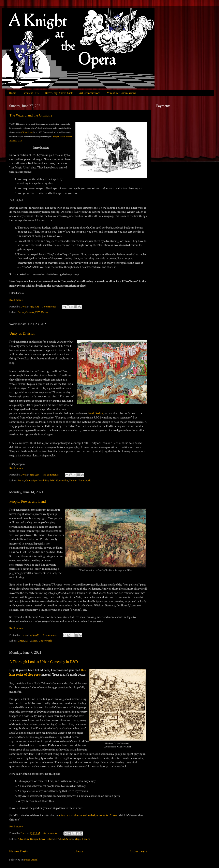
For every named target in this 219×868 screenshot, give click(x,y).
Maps (34, 641)
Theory (86, 839)
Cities (21, 641)
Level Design (95, 413)
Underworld (84, 481)
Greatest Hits (31, 93)
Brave (21, 312)
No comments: (51, 475)
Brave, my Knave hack (59, 93)
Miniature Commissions (121, 93)
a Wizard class (27, 132)
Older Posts (138, 851)
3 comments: (50, 307)
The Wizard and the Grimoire (31, 115)
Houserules (62, 481)
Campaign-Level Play (37, 481)
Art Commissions (90, 93)
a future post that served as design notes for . (88, 815)
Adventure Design (28, 839)
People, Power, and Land (28, 501)
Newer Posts (18, 851)
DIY (38, 312)
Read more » (16, 300)
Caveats (30, 312)
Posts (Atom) (31, 860)
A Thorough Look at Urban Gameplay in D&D (44, 662)
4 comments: (50, 635)
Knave (45, 312)
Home (13, 93)
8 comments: (51, 833)
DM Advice (67, 839)
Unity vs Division (22, 333)
